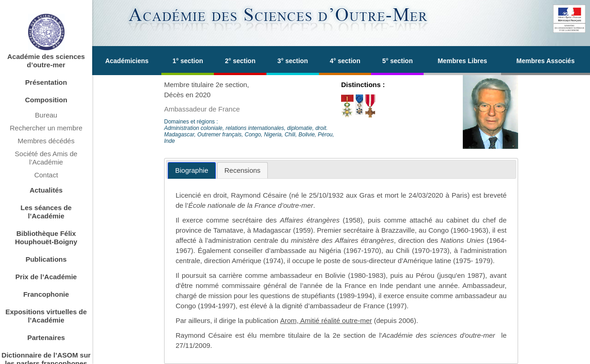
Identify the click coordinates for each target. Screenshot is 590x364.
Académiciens (127, 61)
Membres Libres (462, 61)
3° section (293, 61)
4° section (345, 61)
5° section (397, 61)
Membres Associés (545, 61)
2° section (240, 61)
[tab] (192, 171)
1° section (188, 61)
